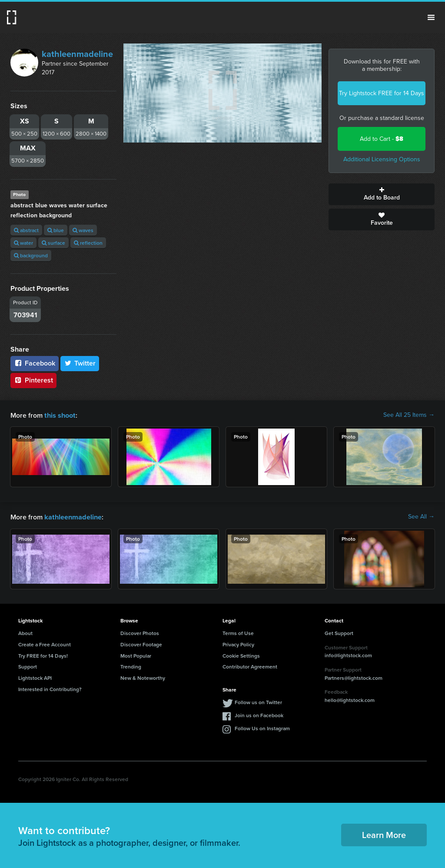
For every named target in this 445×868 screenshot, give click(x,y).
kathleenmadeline (77, 54)
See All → (421, 516)
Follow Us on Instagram (262, 727)
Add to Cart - (382, 139)
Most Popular (136, 655)
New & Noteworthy (143, 677)
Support (28, 666)
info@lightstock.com (348, 654)
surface (53, 243)
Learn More (384, 834)
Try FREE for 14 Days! (43, 655)
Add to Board (382, 194)
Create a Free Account (45, 644)
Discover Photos (140, 632)
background (31, 255)
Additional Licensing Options (382, 159)
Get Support (339, 632)
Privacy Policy (238, 644)
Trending (131, 666)
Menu (431, 17)
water (23, 243)
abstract (26, 230)
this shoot (60, 415)
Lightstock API (35, 677)
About (25, 632)
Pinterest (33, 380)
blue (56, 230)
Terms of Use (238, 632)
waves (83, 230)
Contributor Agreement (250, 666)
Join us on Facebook (259, 714)
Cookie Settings (241, 655)
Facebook (35, 363)
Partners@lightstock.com (354, 677)
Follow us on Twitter (258, 701)
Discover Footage (141, 644)
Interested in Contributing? (50, 688)
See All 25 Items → (409, 415)
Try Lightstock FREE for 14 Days (382, 93)
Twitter (80, 363)
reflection (88, 243)
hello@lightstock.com (350, 699)
